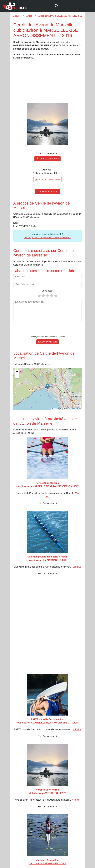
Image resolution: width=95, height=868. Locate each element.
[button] (48, 378)
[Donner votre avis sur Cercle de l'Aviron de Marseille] (47, 159)
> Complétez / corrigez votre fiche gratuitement (47, 238)
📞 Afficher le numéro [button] (47, 192)
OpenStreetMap (75, 400)
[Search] (57, 6)
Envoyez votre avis (47, 333)
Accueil (17, 16)
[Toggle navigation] (88, 6)
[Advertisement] (47, 81)
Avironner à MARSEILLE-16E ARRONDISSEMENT (63, 16)
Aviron (29, 16)
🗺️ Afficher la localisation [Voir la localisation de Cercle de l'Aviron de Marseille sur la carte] (47, 180)
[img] (47, 381)
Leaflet (55, 400)
